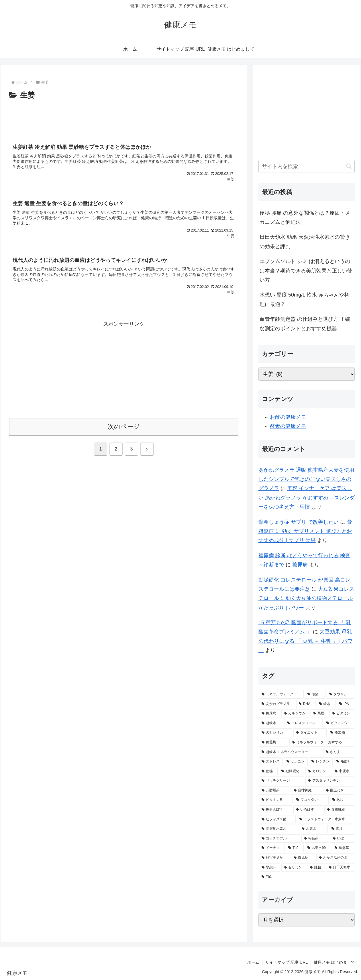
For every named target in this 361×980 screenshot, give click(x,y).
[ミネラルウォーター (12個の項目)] (281, 694)
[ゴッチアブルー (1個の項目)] (280, 839)
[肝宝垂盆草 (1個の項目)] (274, 858)
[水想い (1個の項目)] (270, 868)
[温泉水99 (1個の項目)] (318, 848)
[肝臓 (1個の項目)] (316, 868)
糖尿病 (300, 565)
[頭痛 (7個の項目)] (315, 694)
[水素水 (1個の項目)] (313, 829)
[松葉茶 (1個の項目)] (315, 839)
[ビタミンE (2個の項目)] (276, 800)
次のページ (124, 427)
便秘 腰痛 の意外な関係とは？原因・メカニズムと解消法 (305, 218)
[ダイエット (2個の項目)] (310, 733)
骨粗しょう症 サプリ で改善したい (299, 522)
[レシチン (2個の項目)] (321, 762)
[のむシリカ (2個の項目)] (276, 733)
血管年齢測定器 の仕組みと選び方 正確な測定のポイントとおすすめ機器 (305, 324)
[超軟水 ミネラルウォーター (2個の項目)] (291, 752)
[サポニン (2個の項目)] (296, 762)
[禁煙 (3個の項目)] (319, 714)
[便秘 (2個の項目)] (268, 771)
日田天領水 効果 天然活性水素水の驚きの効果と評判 (305, 242)
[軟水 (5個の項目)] (326, 704)
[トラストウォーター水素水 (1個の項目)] (325, 819)
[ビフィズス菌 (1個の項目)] (277, 819)
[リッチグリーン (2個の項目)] (282, 781)
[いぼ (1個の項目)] (342, 839)
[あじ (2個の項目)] (342, 800)
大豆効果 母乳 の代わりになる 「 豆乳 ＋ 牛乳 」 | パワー (305, 641)
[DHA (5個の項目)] (306, 704)
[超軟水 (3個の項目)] (271, 723)
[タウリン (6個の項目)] (340, 694)
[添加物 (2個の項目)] (341, 733)
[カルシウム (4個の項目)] (295, 714)
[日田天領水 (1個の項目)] (340, 868)
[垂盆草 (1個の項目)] (343, 848)
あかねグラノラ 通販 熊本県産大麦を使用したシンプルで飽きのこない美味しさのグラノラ (306, 479)
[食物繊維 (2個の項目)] (339, 810)
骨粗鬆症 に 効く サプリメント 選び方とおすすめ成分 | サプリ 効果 (305, 531)
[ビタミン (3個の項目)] (342, 714)
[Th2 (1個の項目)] (295, 848)
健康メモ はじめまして (334, 962)
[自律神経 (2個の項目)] (307, 791)
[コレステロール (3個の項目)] (304, 723)
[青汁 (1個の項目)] (342, 829)
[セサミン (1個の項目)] (294, 868)
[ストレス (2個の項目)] (271, 762)
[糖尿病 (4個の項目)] (270, 714)
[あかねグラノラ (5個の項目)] (277, 704)
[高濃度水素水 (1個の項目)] (278, 829)
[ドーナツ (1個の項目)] (272, 848)
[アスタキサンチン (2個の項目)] (330, 781)
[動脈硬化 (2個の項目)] (292, 771)
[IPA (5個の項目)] (345, 704)
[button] (349, 166)
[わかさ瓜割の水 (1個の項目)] (335, 858)
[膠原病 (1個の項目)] (303, 858)
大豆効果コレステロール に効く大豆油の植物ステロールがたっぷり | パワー (306, 598)
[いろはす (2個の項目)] (308, 810)
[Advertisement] (124, 118)
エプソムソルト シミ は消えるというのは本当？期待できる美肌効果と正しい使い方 (306, 271)
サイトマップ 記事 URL (287, 962)
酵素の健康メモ (288, 426)
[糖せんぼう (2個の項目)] (276, 810)
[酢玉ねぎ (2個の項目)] (339, 791)
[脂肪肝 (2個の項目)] (344, 762)
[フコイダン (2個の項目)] (311, 800)
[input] (307, 166)
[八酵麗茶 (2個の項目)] (274, 791)
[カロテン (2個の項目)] (318, 771)
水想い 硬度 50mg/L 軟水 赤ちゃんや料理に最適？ (304, 299)
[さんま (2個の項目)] (339, 752)
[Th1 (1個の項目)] (307, 877)
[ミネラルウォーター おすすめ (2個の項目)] (322, 742)
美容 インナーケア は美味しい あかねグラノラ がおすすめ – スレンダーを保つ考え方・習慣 (307, 498)
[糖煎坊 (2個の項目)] (274, 742)
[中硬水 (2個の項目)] (343, 771)
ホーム (253, 962)
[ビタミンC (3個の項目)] (339, 723)
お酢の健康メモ (288, 417)
